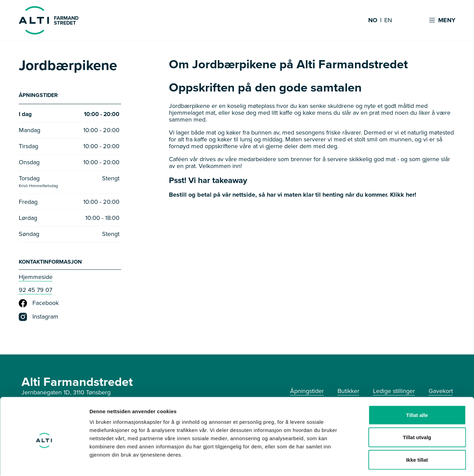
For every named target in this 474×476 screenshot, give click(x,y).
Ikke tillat (417, 431)
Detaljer (363, 463)
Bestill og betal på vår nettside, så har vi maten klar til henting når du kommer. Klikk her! (293, 195)
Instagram (39, 318)
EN (388, 20)
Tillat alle (417, 386)
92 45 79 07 (35, 291)
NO (373, 20)
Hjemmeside (36, 278)
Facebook (39, 304)
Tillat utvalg (417, 409)
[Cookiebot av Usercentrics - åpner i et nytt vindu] (44, 463)
